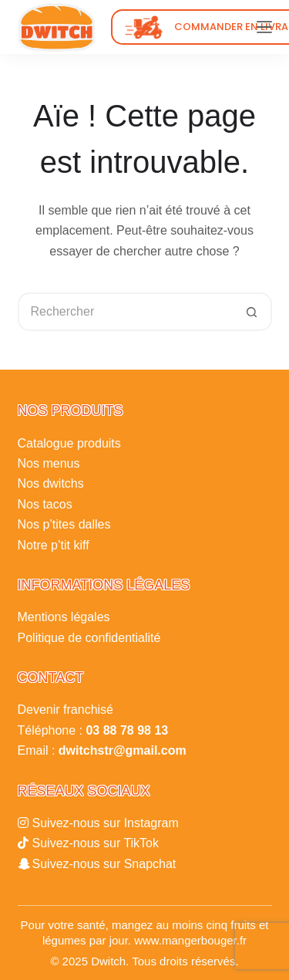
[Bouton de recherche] (253, 312)
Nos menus (49, 463)
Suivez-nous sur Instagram (106, 823)
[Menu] (264, 27)
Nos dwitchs (51, 483)
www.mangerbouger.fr (190, 940)
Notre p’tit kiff (54, 545)
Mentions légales (64, 617)
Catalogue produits (69, 443)
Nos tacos (45, 504)
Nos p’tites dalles (64, 524)
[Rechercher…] (126, 312)
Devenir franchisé (66, 710)
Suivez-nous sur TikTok (96, 843)
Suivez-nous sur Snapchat (104, 864)
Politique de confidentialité (89, 638)
